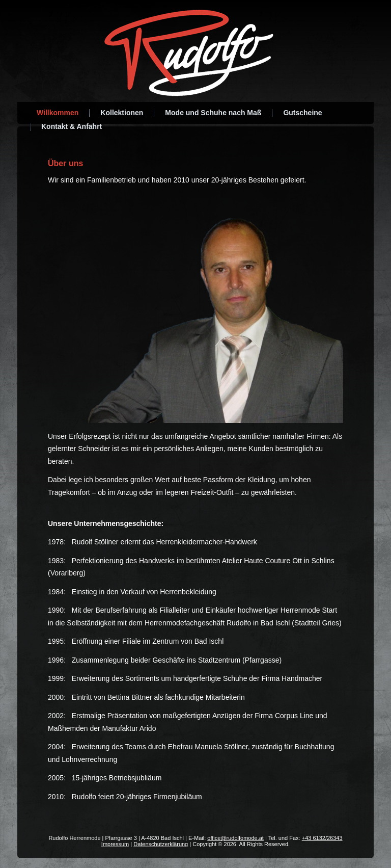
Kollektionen (122, 113)
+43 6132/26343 (322, 838)
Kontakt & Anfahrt (72, 126)
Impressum (115, 844)
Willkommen (58, 113)
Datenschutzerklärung (161, 844)
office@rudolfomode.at (235, 838)
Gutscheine (302, 113)
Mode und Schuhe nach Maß (213, 113)
